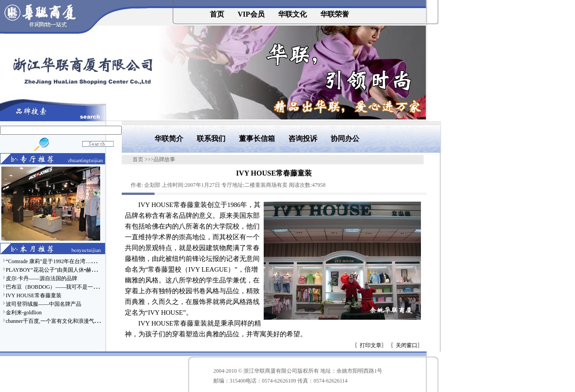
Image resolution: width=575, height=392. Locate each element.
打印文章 (371, 345)
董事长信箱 (257, 139)
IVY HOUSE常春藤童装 (34, 295)
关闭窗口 (407, 345)
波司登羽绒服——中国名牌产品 (44, 304)
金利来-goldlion (24, 313)
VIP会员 (251, 14)
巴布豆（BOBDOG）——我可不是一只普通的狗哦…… (71, 287)
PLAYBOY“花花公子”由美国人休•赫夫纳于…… (62, 270)
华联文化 (292, 14)
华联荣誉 (335, 14)
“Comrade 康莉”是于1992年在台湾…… (51, 261)
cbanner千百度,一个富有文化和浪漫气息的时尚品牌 (66, 321)
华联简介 (169, 139)
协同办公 (345, 139)
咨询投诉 (303, 139)
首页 (217, 14)
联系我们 (211, 139)
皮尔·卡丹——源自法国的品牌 (42, 278)
